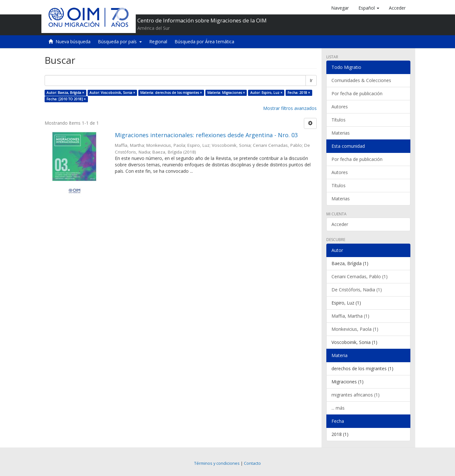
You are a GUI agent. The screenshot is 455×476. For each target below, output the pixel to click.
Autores (340, 107)
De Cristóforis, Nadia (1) (357, 290)
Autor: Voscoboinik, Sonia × (112, 93)
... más (338, 408)
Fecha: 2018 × (299, 93)
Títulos (339, 120)
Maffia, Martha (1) (350, 316)
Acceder (340, 224)
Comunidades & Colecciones (361, 80)
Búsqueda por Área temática (204, 42)
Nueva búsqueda (73, 42)
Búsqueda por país (120, 42)
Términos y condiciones (217, 463)
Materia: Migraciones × (226, 93)
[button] (369, 8)
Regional (158, 42)
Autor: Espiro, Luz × (266, 93)
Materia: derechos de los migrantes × (171, 93)
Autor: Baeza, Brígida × (65, 93)
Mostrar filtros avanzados (290, 108)
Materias (341, 133)
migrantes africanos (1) (356, 395)
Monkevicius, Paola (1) (355, 329)
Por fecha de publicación (357, 93)
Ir (311, 80)
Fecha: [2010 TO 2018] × (66, 99)
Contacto (252, 463)
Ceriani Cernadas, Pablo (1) (360, 276)
